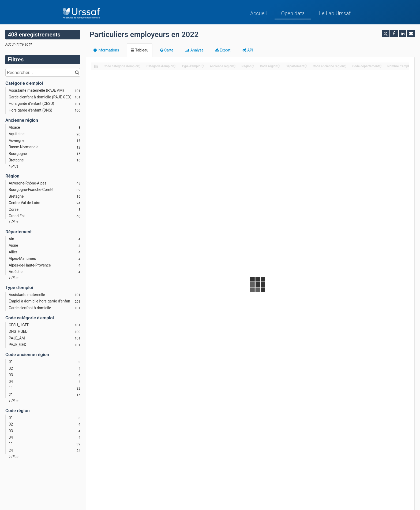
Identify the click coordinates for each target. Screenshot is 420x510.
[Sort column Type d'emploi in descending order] (203, 67)
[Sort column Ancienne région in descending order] (234, 67)
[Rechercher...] (43, 72)
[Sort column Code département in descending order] (380, 67)
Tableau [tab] (139, 50)
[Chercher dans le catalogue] (77, 72)
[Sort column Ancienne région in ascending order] (234, 65)
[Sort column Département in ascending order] (306, 65)
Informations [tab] (106, 50)
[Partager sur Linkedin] (403, 34)
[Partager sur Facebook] (394, 34)
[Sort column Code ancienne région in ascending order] (345, 65)
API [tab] (248, 50)
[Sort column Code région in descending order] (279, 67)
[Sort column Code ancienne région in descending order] (345, 67)
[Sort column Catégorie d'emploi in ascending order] (174, 65)
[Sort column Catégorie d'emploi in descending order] (174, 67)
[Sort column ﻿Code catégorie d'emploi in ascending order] (139, 65)
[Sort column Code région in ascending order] (279, 65)
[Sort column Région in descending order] (253, 67)
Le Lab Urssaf (335, 14)
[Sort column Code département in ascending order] (380, 65)
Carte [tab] (167, 50)
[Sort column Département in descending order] (306, 67)
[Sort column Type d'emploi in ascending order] (203, 65)
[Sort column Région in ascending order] (253, 65)
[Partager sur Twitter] (386, 34)
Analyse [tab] (194, 50)
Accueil (258, 14)
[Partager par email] (411, 34)
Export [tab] (223, 50)
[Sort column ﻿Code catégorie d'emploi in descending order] (139, 67)
